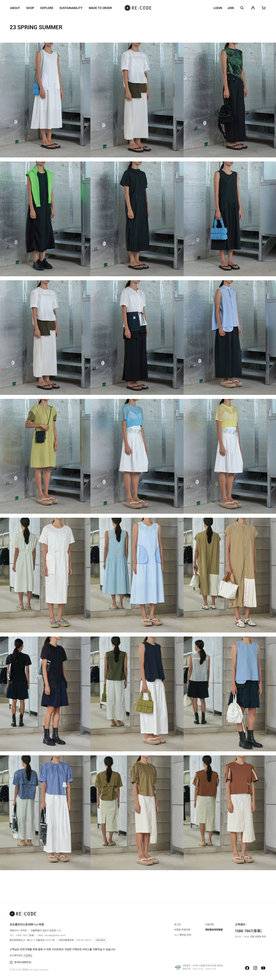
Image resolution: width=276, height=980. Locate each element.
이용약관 (209, 925)
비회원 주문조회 (182, 930)
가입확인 (28, 956)
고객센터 (240, 925)
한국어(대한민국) (20, 962)
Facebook (247, 968)
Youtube (263, 968)
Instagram (255, 968)
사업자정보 (100, 940)
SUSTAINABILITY (71, 8)
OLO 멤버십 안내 (183, 935)
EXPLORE (47, 8)
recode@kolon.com (55, 935)
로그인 (177, 925)
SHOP (30, 8)
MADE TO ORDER (100, 8)
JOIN (231, 8)
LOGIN (218, 8)
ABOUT (15, 8)
